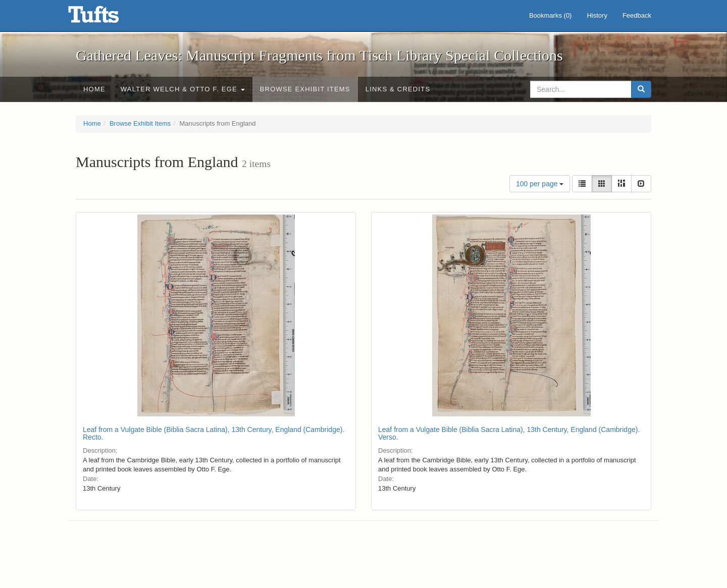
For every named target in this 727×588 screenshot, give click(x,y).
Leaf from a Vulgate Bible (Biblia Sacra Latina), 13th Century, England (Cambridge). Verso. (509, 433)
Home (94, 89)
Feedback (637, 15)
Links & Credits (398, 89)
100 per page (540, 184)
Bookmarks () (551, 15)
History (597, 15)
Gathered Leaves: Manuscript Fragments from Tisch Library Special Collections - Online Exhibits (106, 18)
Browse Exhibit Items (305, 89)
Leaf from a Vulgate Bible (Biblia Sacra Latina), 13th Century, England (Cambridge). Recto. (214, 433)
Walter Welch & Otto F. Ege (183, 89)
